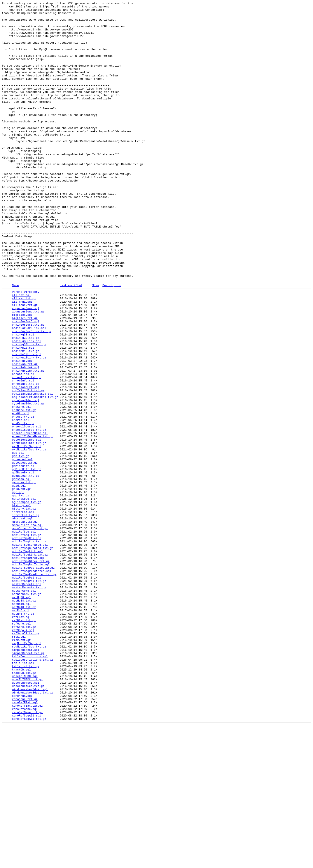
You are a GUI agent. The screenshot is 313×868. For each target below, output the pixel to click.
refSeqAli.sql (23, 755)
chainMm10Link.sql (27, 424)
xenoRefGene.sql (25, 849)
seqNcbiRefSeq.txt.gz (29, 774)
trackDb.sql (21, 802)
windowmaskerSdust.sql (30, 826)
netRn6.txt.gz (23, 735)
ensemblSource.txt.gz (29, 514)
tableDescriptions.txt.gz (32, 790)
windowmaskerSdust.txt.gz (32, 830)
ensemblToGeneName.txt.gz (32, 522)
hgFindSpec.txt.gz (27, 601)
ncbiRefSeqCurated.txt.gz (32, 656)
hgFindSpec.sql (24, 597)
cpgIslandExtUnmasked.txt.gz (35, 475)
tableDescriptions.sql (30, 786)
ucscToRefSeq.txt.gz (28, 822)
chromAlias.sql (24, 447)
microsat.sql (22, 621)
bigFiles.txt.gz (25, 380)
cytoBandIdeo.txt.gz (28, 483)
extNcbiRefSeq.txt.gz (29, 538)
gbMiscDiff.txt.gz (27, 562)
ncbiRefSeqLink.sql (27, 660)
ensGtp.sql (21, 495)
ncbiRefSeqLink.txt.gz (30, 664)
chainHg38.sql (23, 400)
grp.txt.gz (21, 593)
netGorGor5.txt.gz (27, 711)
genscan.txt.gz (24, 577)
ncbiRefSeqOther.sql (28, 668)
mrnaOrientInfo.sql (27, 629)
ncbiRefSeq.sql (24, 637)
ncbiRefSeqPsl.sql (27, 692)
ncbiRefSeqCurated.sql (30, 652)
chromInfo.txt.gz (26, 459)
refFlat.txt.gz (24, 743)
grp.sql (18, 589)
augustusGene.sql (26, 369)
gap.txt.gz (21, 546)
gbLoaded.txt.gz (25, 554)
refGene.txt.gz (24, 751)
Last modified (71, 342)
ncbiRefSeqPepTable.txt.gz (33, 680)
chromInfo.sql (23, 455)
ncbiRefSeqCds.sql (27, 644)
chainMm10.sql (23, 416)
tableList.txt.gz (26, 798)
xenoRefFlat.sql (25, 842)
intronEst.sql (23, 613)
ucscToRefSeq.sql (26, 818)
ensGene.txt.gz (24, 491)
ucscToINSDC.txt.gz (27, 814)
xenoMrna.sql (22, 834)
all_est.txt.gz (24, 357)
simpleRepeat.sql (26, 778)
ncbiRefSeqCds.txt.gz (29, 648)
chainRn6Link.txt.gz (28, 443)
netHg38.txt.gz (24, 719)
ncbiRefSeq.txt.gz (27, 640)
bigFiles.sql (22, 376)
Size (95, 342)
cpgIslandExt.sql (26, 463)
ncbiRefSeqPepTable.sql (31, 676)
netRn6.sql (21, 731)
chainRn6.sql (22, 432)
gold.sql (19, 581)
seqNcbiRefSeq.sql (27, 771)
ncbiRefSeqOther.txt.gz (31, 672)
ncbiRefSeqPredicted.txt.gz (34, 688)
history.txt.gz (24, 609)
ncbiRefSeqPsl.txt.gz (29, 696)
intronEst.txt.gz (26, 617)
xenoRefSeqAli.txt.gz (29, 861)
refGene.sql (21, 747)
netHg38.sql (21, 715)
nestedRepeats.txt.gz (29, 704)
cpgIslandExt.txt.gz (28, 467)
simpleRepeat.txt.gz (28, 782)
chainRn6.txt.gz (25, 436)
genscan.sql (21, 573)
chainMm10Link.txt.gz (29, 428)
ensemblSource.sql (27, 510)
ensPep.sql (21, 503)
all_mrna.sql (22, 361)
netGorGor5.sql (24, 707)
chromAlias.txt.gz (27, 451)
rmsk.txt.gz (21, 767)
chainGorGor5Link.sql (29, 392)
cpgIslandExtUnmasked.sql (32, 471)
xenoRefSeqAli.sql (27, 857)
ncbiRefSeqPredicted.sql (32, 684)
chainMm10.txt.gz (26, 420)
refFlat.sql (21, 739)
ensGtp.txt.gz (23, 499)
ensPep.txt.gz (23, 506)
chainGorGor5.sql (26, 384)
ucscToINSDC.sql (25, 810)
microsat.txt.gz (25, 625)
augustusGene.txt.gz (28, 372)
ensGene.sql (21, 487)
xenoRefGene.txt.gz (27, 853)
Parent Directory (26, 349)
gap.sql (18, 542)
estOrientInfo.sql (27, 526)
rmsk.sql (19, 763)
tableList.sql (23, 794)
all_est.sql (21, 353)
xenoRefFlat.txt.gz (27, 845)
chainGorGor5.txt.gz (28, 388)
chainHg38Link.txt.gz (29, 412)
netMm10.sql (21, 723)
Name (15, 342)
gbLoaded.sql (22, 550)
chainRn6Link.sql (26, 439)
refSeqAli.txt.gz (26, 759)
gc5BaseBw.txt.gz (26, 570)
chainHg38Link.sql (27, 408)
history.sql (21, 605)
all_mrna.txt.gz (25, 365)
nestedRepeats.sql (27, 700)
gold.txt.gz (21, 585)
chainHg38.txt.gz (26, 404)
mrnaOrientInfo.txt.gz (30, 633)
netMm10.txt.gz (24, 727)
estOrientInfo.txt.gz (29, 530)
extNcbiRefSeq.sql (27, 534)
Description (112, 342)
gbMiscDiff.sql (24, 558)
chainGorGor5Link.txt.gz (32, 396)
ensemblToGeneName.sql (30, 518)
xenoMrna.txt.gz (25, 838)
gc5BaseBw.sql (23, 566)
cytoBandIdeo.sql (26, 479)
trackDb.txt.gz (24, 806)
